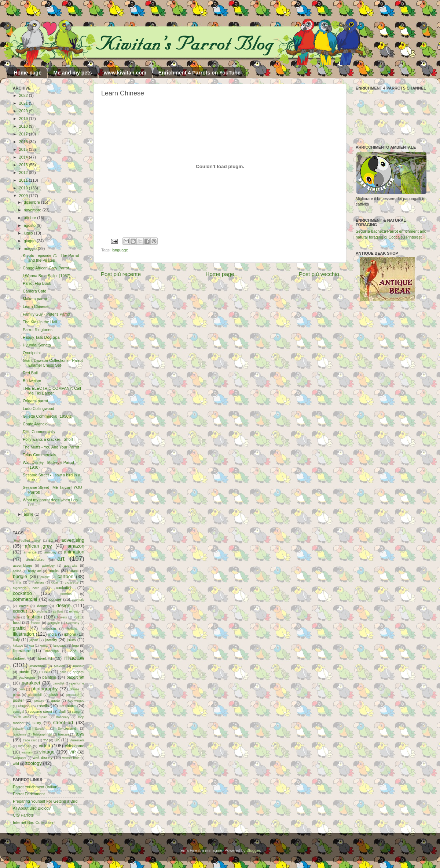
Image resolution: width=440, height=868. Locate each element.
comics (66, 594)
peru (22, 689)
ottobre (31, 218)
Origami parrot (35, 401)
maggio (31, 248)
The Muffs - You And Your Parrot (51, 447)
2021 (24, 103)
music (44, 672)
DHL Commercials (39, 432)
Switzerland (67, 728)
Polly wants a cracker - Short (48, 439)
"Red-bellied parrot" (27, 541)
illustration (23, 634)
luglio (29, 233)
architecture (35, 560)
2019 (24, 119)
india (53, 634)
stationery (63, 717)
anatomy (50, 552)
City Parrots (23, 815)
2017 (24, 134)
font (76, 617)
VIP (72, 752)
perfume (78, 683)
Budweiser (32, 381)
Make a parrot (35, 299)
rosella (43, 706)
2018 (24, 126)
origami (78, 672)
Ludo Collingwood (38, 408)
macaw (74, 658)
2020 (24, 111)
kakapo (18, 646)
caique (45, 577)
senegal (18, 712)
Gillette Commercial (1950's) (48, 416)
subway (18, 729)
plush (54, 695)
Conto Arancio (35, 424)
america (30, 552)
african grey (38, 546)
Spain (43, 717)
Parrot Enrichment (29, 794)
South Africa (22, 717)
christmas (36, 582)
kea (32, 646)
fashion (34, 617)
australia (71, 565)
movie (24, 672)
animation (74, 552)
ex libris (58, 611)
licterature (21, 651)
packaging (27, 677)
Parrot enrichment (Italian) (36, 787)
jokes (71, 640)
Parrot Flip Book (37, 283)
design (63, 605)
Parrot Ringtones (38, 330)
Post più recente (121, 274)
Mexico (59, 666)
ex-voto (74, 611)
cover (23, 606)
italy (16, 640)
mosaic (79, 666)
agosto (30, 225)
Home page (28, 73)
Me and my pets (72, 73)
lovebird (45, 658)
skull (62, 711)
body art (35, 571)
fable (16, 617)
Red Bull (30, 373)
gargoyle (54, 623)
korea (44, 646)
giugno (30, 241)
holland (72, 629)
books (54, 571)
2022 (24, 95)
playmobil (35, 695)
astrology (48, 566)
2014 (24, 157)
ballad (17, 571)
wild (16, 764)
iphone (70, 634)
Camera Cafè (34, 291)
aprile (29, 514)
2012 (24, 172)
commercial (25, 599)
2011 (24, 180)
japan (34, 640)
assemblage (22, 565)
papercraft (75, 677)
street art (63, 722)
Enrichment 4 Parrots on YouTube (199, 73)
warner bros (71, 758)
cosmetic (78, 600)
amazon (76, 546)
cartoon (65, 576)
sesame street (41, 711)
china (17, 582)
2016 (24, 142)
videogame (75, 746)
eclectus (20, 611)
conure (56, 599)
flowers (62, 617)
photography (44, 689)
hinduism (49, 629)
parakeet (31, 683)
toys (80, 734)
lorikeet (19, 658)
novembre (33, 210)
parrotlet (59, 683)
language (120, 250)
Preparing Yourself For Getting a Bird (45, 801)
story (37, 723)
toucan (64, 734)
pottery (39, 701)
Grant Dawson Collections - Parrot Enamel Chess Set (53, 363)
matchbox (38, 666)
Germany (73, 623)
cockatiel (63, 588)
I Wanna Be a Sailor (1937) (47, 276)
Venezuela (77, 740)
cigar (55, 582)
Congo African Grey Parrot (46, 268)
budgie (20, 576)
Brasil (74, 571)
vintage (47, 752)
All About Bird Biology (32, 808)
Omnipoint (32, 353)
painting (49, 677)
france (35, 623)
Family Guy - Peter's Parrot (47, 314)
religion (24, 706)
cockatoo (22, 593)
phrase (74, 689)
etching (42, 611)
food (17, 622)
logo (73, 651)
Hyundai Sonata (37, 345)
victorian (25, 746)
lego (76, 645)
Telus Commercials (39, 455)
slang (76, 712)
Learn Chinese (36, 306)
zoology (34, 763)
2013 (24, 165)
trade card (30, 740)
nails (63, 672)
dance (42, 606)
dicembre (32, 202)
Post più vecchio (319, 274)
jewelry (51, 640)
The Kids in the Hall (40, 322)
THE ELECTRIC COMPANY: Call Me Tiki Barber (52, 391)
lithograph (52, 651)
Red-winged (76, 701)
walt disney (43, 758)
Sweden (41, 729)
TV (45, 740)
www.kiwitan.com (125, 73)
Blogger (253, 850)
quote (55, 700)
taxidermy (20, 734)
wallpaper (20, 758)
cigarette (72, 582)
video (45, 746)
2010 (24, 188)
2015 (24, 149)
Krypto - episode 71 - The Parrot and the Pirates (51, 258)
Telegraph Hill (42, 734)
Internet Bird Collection (33, 822)
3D (51, 540)
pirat (16, 695)
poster (18, 700)
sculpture (67, 706)
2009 (24, 196)
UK (57, 740)
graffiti (19, 628)
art (61, 559)
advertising (73, 540)
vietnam (27, 752)
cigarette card (26, 588)
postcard (72, 695)
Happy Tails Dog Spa (41, 337)
